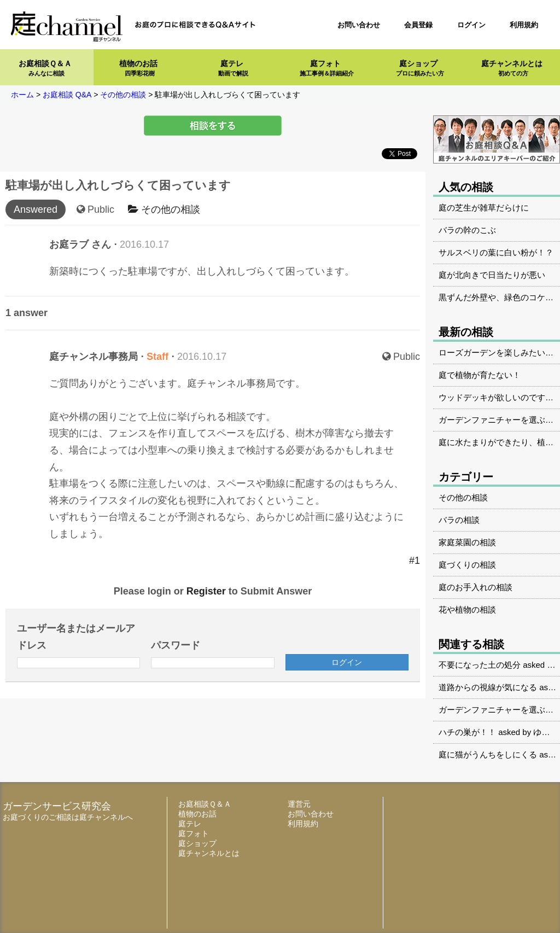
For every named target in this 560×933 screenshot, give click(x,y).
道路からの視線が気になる (488, 687)
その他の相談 (164, 209)
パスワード (176, 645)
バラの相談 (459, 520)
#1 (415, 561)
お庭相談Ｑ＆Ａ (45, 68)
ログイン (471, 25)
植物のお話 (138, 68)
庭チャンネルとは (512, 68)
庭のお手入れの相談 (476, 587)
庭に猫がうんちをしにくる (488, 754)
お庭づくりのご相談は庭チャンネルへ (68, 817)
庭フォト (327, 68)
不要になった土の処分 (480, 665)
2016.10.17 (144, 244)
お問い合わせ (359, 25)
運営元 (299, 804)
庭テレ (233, 68)
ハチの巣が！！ (467, 732)
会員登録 (418, 25)
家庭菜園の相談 (467, 542)
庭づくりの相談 (467, 565)
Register (206, 591)
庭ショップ (420, 68)
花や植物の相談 (467, 610)
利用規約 (524, 25)
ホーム (22, 95)
